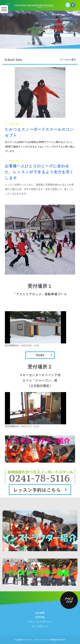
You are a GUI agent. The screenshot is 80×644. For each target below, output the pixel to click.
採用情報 (40, 617)
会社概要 (40, 613)
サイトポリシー (40, 626)
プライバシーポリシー (40, 622)
